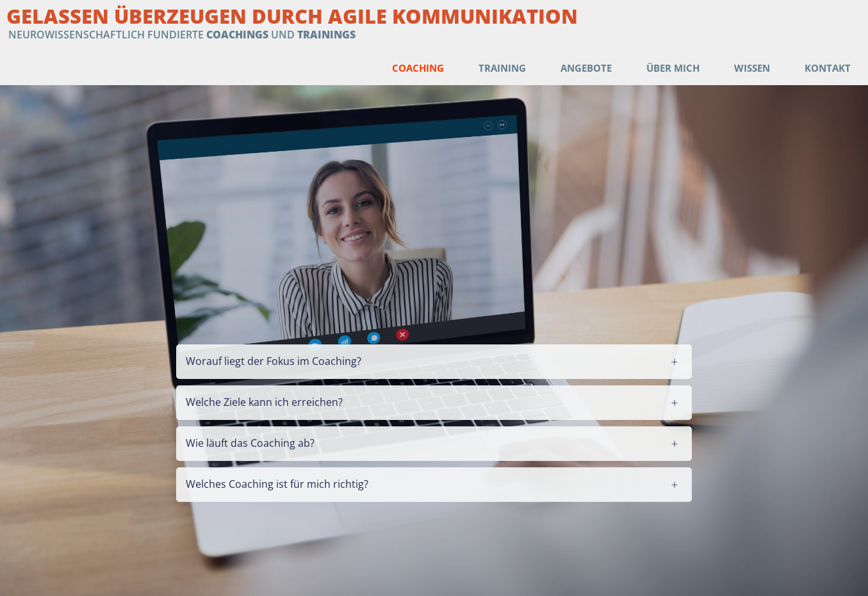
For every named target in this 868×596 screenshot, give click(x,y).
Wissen (752, 68)
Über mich (673, 68)
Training (502, 68)
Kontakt (828, 68)
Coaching (418, 68)
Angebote (586, 68)
